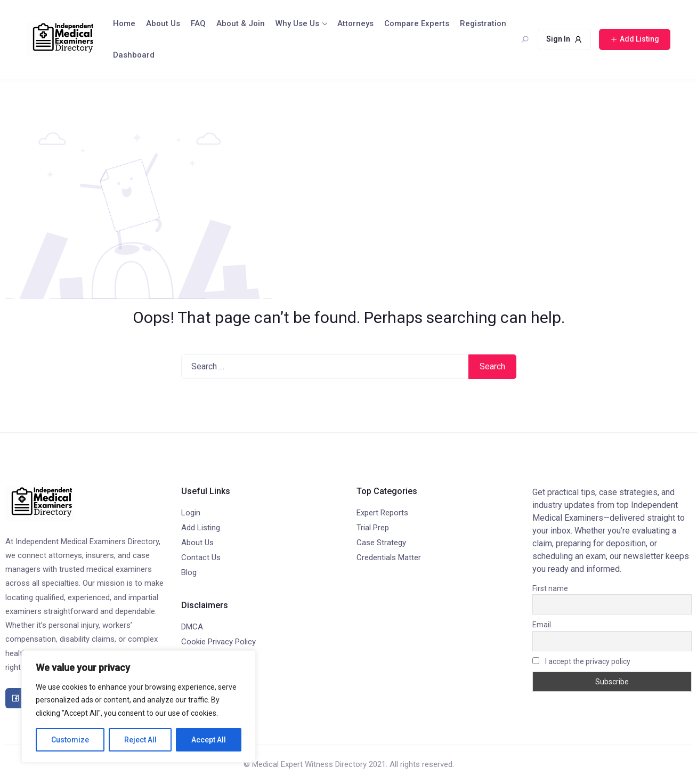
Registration (483, 23)
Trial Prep (373, 528)
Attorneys (355, 23)
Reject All (140, 740)
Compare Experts (417, 23)
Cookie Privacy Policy (218, 642)
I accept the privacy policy (581, 661)
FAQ (198, 23)
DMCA (192, 627)
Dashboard (134, 55)
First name (550, 588)
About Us (163, 23)
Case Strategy (381, 543)
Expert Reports (382, 513)
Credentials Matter (389, 557)
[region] (139, 707)
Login (191, 513)
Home (124, 23)
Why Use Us (297, 23)
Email (542, 625)
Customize (70, 740)
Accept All (209, 740)
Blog (189, 572)
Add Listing (201, 528)
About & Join (241, 23)
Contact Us (201, 557)
